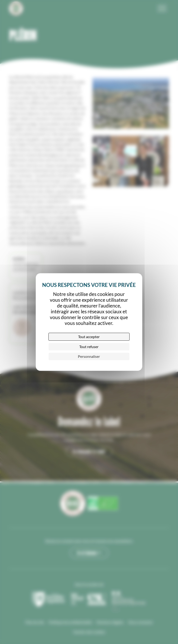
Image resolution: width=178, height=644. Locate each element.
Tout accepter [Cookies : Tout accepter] (89, 337)
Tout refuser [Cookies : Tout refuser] (89, 347)
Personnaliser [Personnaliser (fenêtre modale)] (89, 356)
